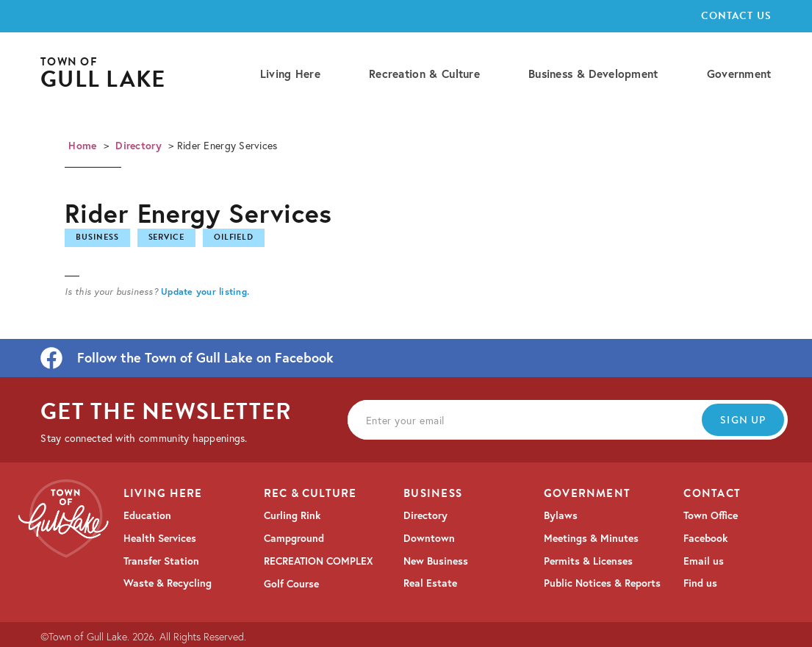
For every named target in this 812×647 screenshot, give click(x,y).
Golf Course (291, 584)
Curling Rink (292, 515)
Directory (139, 146)
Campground (294, 538)
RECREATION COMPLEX (319, 561)
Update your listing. (205, 291)
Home (82, 146)
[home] (103, 74)
